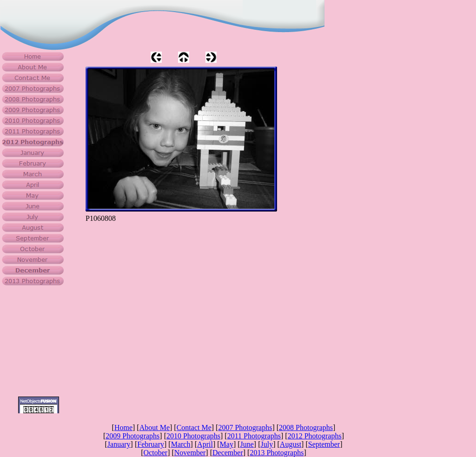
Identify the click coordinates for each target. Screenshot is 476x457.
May (227, 444)
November (190, 453)
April (205, 444)
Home (123, 427)
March (181, 444)
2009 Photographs (132, 436)
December (228, 453)
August (291, 444)
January (119, 444)
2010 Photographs (193, 436)
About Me (155, 427)
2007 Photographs (245, 427)
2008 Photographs (306, 427)
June (247, 444)
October (156, 453)
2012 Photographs (315, 436)
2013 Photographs (277, 453)
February (151, 444)
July (267, 444)
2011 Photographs (254, 436)
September (324, 444)
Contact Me (194, 427)
